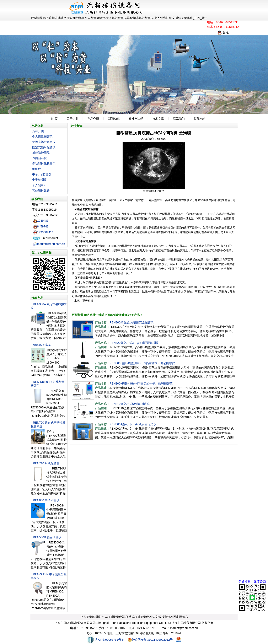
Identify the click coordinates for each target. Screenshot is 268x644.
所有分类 (38, 131)
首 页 (54, 119)
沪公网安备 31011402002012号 (150, 640)
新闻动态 (114, 119)
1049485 (41, 221)
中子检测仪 (39, 180)
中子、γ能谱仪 (42, 174)
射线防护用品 (41, 153)
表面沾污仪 (39, 158)
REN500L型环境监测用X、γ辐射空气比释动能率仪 (142, 363)
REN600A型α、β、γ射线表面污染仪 (133, 424)
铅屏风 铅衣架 (42, 345)
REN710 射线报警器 (46, 463)
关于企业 (73, 119)
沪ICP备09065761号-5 (105, 640)
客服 (223, 32)
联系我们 (179, 119)
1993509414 (43, 232)
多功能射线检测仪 (44, 163)
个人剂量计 (39, 185)
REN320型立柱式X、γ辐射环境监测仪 (134, 343)
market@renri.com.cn (49, 244)
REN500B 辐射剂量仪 (47, 537)
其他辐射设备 (41, 190)
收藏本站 (199, 119)
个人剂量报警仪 (42, 136)
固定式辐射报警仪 (44, 147)
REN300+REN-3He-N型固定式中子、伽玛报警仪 (141, 383)
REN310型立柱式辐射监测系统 (130, 404)
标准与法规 (136, 119)
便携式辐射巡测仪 (44, 142)
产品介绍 (93, 119)
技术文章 (158, 119)
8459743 (41, 226)
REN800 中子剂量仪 (46, 500)
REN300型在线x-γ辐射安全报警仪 (132, 322)
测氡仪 (37, 169)
